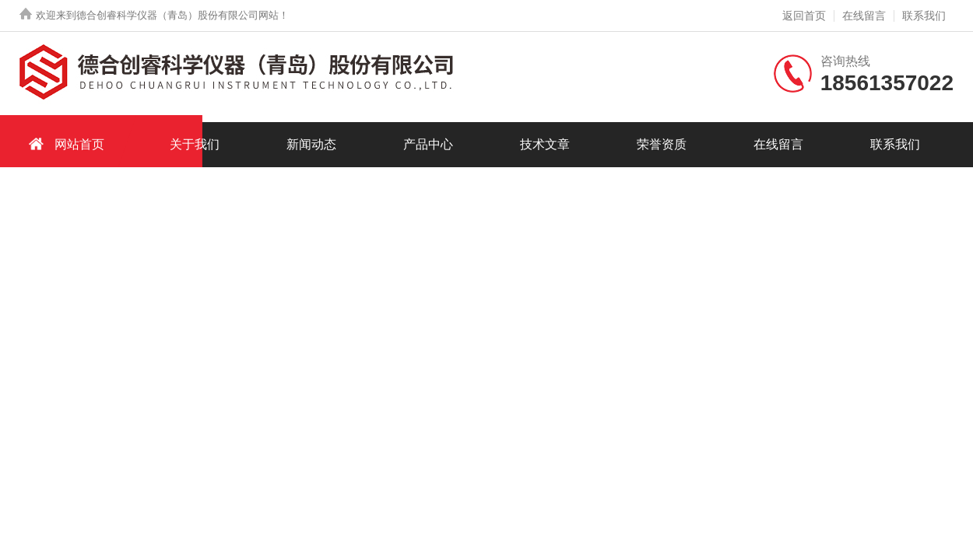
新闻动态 (311, 144)
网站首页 (64, 143)
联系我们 (924, 16)
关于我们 (195, 144)
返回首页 (804, 16)
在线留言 (864, 16)
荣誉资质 (662, 144)
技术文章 (545, 144)
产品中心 (428, 144)
